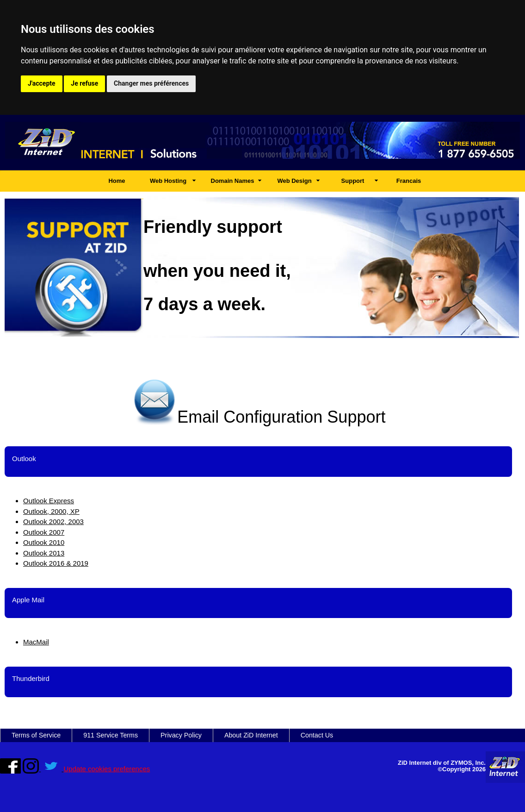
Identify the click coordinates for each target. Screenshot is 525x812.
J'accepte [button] (42, 83)
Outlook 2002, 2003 (53, 522)
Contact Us (317, 735)
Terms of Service (36, 735)
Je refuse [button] (84, 83)
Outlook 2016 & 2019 (56, 563)
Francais (409, 181)
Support (353, 181)
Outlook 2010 (44, 542)
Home (117, 181)
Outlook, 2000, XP (51, 511)
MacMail (36, 642)
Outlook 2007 (44, 532)
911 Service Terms (111, 735)
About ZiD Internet (251, 735)
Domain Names (233, 181)
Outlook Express (49, 501)
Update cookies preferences (107, 769)
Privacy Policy (181, 735)
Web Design (294, 181)
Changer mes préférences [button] (151, 83)
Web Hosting (168, 181)
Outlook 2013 (44, 553)
